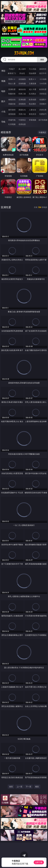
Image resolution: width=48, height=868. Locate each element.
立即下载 (39, 862)
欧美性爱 (43, 89)
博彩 (3, 71)
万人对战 (33, 69)
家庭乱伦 (22, 110)
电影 (3, 91)
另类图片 (43, 104)
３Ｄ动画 (43, 79)
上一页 (20, 787)
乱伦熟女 (33, 94)
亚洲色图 (22, 100)
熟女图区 (33, 104)
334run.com (24, 53)
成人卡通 (33, 89)
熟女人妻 (12, 83)
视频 (3, 81)
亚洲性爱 (12, 89)
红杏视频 (12, 124)
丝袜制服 (22, 83)
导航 (3, 122)
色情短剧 (22, 124)
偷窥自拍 (12, 100)
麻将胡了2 (12, 73)
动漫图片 (43, 100)
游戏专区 (43, 69)
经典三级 (22, 94)
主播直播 (33, 83)
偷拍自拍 (22, 89)
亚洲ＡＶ (12, 79)
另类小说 (22, 114)
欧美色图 (33, 100)
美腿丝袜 (12, 104)
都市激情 (12, 110)
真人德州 (22, 69)
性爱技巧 (43, 114)
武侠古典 (43, 110)
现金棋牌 (33, 73)
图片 (3, 101)
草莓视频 (33, 120)
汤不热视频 (43, 120)
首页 (11, 787)
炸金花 (22, 73)
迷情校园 (12, 114)
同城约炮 (12, 120)
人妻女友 (33, 110)
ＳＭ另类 (43, 83)
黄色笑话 (33, 114)
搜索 (42, 60)
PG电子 (12, 69)
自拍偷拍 (22, 79)
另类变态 (43, 94)
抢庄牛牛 (43, 73)
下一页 (29, 787)
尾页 (37, 787)
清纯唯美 (22, 104)
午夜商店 (22, 120)
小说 (3, 112)
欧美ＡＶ (33, 79)
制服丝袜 (12, 94)
